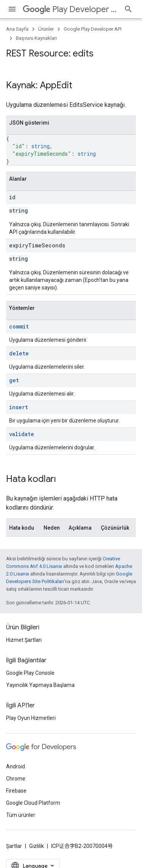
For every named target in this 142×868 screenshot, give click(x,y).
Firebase (16, 791)
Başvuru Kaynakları (36, 38)
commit (19, 326)
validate (22, 434)
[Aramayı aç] (128, 9)
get (14, 380)
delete (19, 353)
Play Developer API (70, 9)
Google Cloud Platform (33, 803)
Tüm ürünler (21, 815)
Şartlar (14, 846)
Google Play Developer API (93, 29)
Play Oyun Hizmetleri (31, 718)
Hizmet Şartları (24, 640)
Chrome (16, 779)
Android (16, 766)
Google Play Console (30, 673)
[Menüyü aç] (12, 9)
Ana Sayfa (17, 29)
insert (19, 407)
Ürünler (46, 29)
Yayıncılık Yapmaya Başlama (40, 685)
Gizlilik (37, 846)
